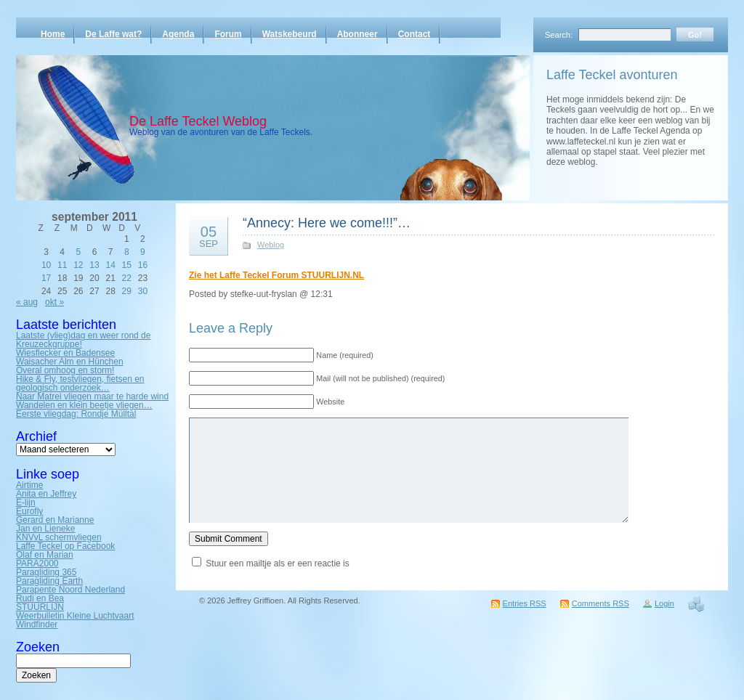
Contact (415, 34)
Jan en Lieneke (45, 529)
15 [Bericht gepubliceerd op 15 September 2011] (127, 265)
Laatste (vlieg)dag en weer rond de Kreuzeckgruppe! (83, 340)
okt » (54, 302)
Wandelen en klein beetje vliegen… (84, 405)
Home (53, 34)
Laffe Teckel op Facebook (65, 546)
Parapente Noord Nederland (70, 590)
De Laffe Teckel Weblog (198, 121)
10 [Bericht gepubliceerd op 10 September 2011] (46, 265)
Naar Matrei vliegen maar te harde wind (92, 396)
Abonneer (357, 34)
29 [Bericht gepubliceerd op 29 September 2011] (127, 291)
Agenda (178, 34)
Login (664, 603)
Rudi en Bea (40, 598)
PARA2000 (37, 563)
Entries (525, 603)
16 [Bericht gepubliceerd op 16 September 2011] (143, 265)
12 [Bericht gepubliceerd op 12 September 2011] (78, 265)
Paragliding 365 (46, 572)
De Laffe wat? (113, 34)
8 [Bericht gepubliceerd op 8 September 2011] (127, 252)
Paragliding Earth (49, 581)
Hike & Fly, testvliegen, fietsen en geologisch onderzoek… (80, 383)
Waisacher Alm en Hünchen (70, 362)
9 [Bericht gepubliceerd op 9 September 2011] (143, 252)
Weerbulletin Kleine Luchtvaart (75, 616)
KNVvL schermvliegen (59, 537)
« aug (27, 302)
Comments (601, 603)
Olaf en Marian (45, 555)
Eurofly (29, 511)
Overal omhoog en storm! (65, 370)
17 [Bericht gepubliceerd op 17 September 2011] (46, 278)
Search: (559, 35)
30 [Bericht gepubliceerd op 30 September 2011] (143, 291)
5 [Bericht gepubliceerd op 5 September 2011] (79, 252)
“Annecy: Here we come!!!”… (327, 223)
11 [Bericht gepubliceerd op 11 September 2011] (62, 265)
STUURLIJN (40, 607)
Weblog (271, 245)
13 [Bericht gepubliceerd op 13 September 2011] (94, 265)
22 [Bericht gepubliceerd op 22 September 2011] (127, 278)
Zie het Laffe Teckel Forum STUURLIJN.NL (276, 275)
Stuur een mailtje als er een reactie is (277, 563)
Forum (228, 34)
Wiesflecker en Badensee (65, 353)
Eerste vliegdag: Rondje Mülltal (76, 414)
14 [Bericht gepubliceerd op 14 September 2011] (110, 265)
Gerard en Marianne (55, 520)
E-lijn (26, 502)
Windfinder (37, 624)
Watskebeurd (290, 34)
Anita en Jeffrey (46, 494)
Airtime (29, 485)
